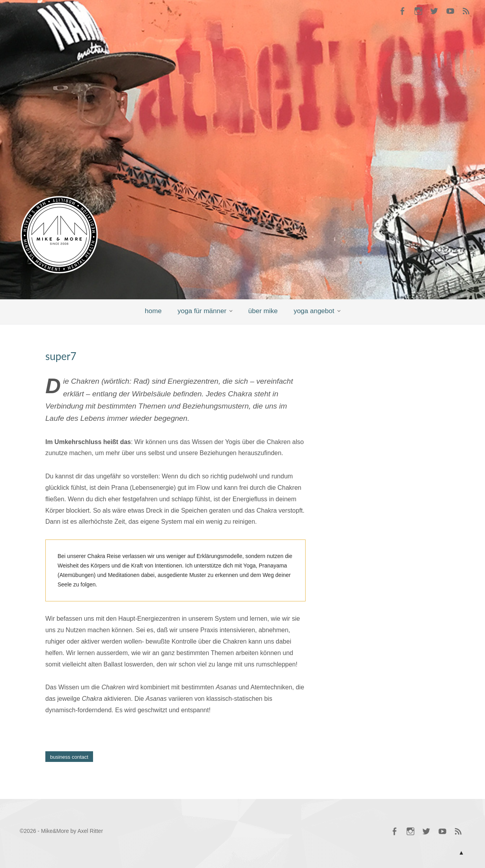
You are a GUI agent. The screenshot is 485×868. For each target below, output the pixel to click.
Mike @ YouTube (450, 12)
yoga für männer (202, 311)
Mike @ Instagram (418, 12)
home (153, 311)
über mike (263, 311)
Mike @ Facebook (402, 12)
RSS (466, 12)
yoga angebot (314, 311)
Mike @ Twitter (434, 12)
